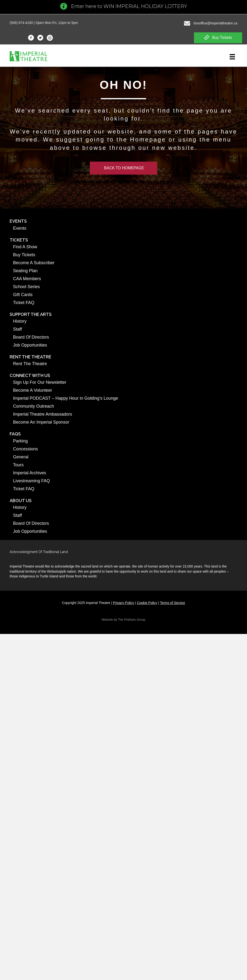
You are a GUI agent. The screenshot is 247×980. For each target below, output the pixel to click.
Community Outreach (34, 406)
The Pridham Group (132, 620)
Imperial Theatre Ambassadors (43, 414)
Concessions (25, 449)
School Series (26, 287)
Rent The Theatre (30, 364)
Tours (18, 465)
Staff (17, 329)
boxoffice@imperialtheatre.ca (216, 23)
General (21, 457)
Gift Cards (23, 295)
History (20, 321)
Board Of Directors (31, 337)
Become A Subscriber (34, 263)
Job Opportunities (30, 345)
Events (20, 228)
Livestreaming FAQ (31, 481)
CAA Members (27, 279)
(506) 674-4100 (21, 23)
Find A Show (25, 247)
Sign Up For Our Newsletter (40, 382)
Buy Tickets (24, 255)
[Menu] (232, 57)
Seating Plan (25, 271)
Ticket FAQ (24, 303)
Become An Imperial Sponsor (41, 422)
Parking (20, 441)
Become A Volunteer (33, 390)
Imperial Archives (30, 473)
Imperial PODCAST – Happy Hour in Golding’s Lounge (66, 398)
